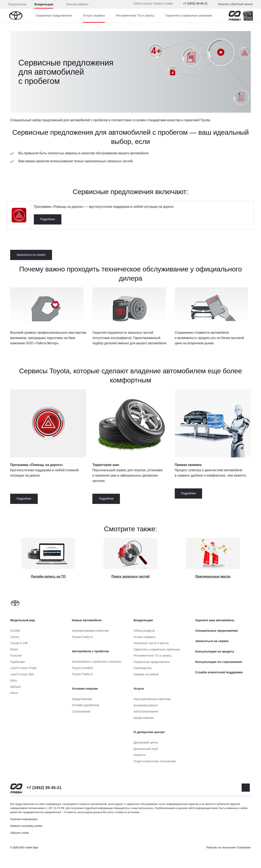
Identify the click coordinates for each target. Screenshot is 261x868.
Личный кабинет (75, 4)
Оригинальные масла (213, 576)
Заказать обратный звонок (235, 4)
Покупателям (17, 4)
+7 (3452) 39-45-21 (195, 3)
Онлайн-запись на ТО (48, 576)
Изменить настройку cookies (26, 826)
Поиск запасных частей (131, 576)
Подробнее (48, 219)
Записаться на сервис (31, 255)
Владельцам (44, 4)
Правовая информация (24, 819)
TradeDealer (244, 848)
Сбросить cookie (19, 833)
